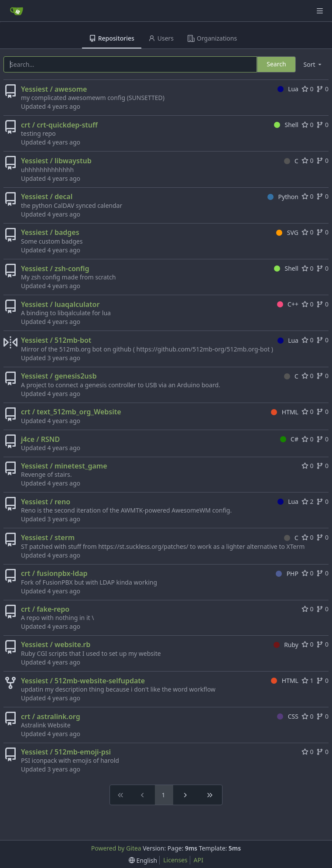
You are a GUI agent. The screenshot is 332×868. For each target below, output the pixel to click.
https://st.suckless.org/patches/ (143, 546)
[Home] (17, 11)
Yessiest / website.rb (56, 644)
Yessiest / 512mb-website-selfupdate (83, 681)
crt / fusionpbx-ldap (54, 573)
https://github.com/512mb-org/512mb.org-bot (203, 349)
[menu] (313, 64)
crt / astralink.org (51, 716)
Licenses (175, 860)
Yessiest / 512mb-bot (56, 340)
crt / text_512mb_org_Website (71, 412)
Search (276, 64)
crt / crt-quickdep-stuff (59, 125)
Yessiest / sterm (48, 537)
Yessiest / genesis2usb (59, 376)
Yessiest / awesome (54, 89)
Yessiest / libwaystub (56, 161)
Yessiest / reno (46, 502)
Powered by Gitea (116, 848)
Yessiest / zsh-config (55, 269)
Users (161, 38)
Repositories (112, 38)
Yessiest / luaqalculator (60, 304)
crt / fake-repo (45, 609)
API (199, 860)
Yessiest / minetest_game (64, 466)
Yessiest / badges (50, 232)
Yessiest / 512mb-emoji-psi (66, 752)
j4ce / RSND (40, 439)
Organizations (212, 38)
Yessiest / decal (47, 196)
